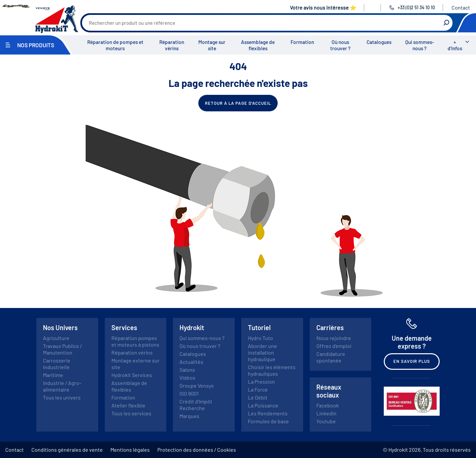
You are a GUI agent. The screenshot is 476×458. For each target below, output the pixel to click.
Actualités (191, 362)
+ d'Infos (455, 45)
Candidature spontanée (331, 357)
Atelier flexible (128, 405)
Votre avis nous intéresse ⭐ (323, 7)
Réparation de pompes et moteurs (115, 45)
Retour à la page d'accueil (238, 103)
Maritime (53, 375)
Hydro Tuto (260, 338)
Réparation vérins (172, 45)
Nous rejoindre (334, 338)
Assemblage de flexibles (258, 45)
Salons (187, 370)
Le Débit (258, 397)
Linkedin (326, 413)
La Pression (261, 382)
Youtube (326, 421)
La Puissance (263, 405)
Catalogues (379, 42)
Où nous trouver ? (340, 45)
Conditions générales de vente (67, 450)
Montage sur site (212, 45)
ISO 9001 (189, 393)
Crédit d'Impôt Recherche (196, 405)
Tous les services (131, 413)
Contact (461, 7)
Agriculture (56, 338)
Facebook (328, 405)
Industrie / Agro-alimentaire (62, 386)
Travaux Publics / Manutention (62, 349)
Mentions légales (130, 450)
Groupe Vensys (197, 385)
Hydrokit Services (132, 375)
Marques (189, 416)
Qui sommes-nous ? (420, 45)
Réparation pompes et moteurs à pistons (135, 341)
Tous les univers (62, 397)
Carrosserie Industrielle (57, 364)
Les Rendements (268, 413)
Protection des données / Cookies (197, 450)
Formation (302, 42)
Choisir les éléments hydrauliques (272, 370)
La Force (258, 389)
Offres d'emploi (334, 346)
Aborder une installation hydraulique (262, 352)
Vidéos (187, 378)
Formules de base (268, 421)
